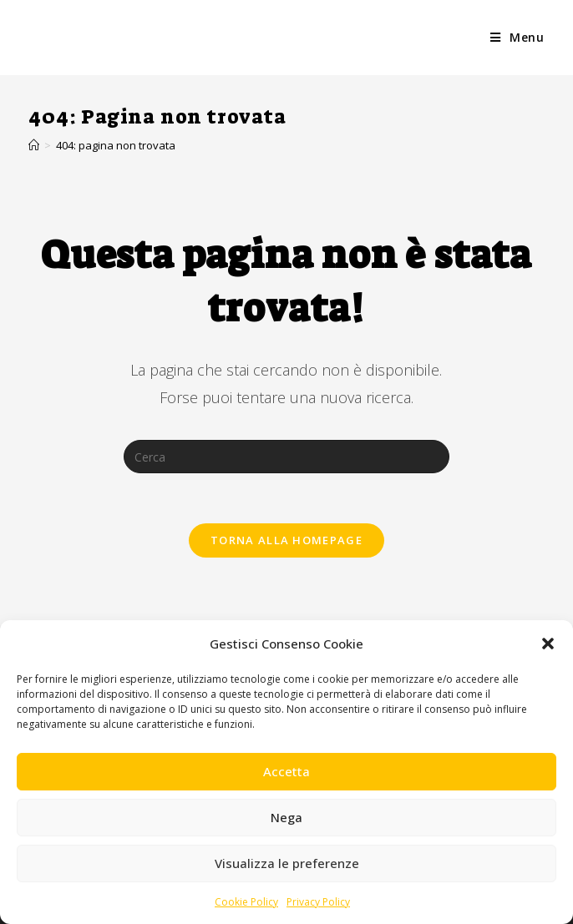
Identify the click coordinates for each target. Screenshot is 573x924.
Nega (286, 817)
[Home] (34, 145)
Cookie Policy (246, 902)
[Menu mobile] (517, 38)
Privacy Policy (318, 902)
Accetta (286, 771)
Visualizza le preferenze (287, 863)
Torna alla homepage (286, 540)
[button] (548, 644)
